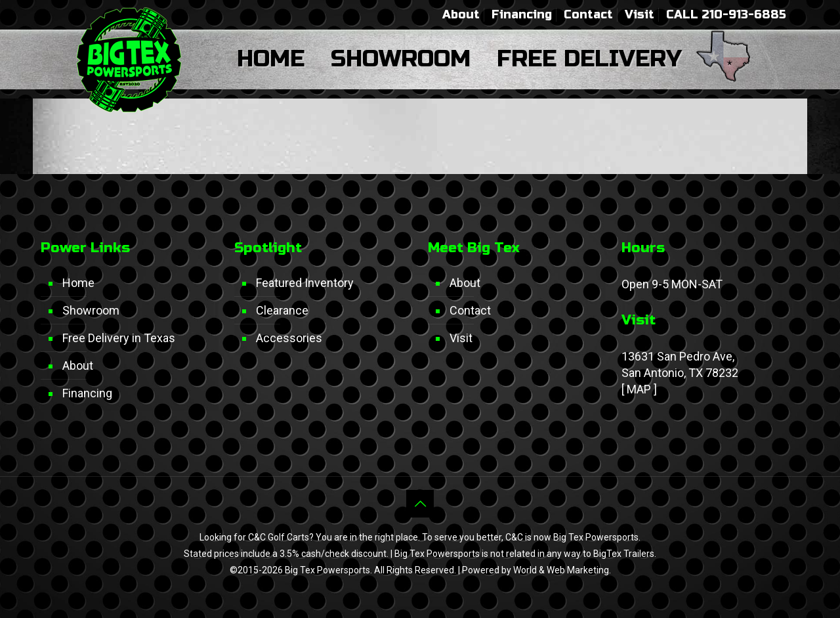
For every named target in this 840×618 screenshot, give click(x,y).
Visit (640, 14)
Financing (522, 14)
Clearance (282, 310)
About (461, 14)
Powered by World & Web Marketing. (536, 570)
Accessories (289, 338)
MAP (639, 389)
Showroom (91, 310)
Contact (588, 14)
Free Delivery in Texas (119, 338)
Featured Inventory (305, 283)
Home (78, 283)
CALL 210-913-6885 (726, 14)
